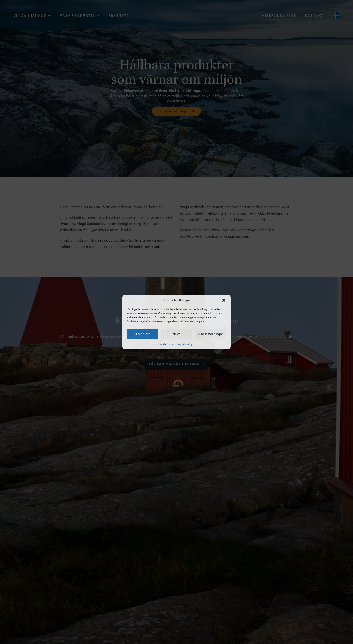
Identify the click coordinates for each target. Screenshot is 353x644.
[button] (224, 300)
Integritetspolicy (184, 344)
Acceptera (143, 334)
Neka (176, 334)
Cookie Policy (166, 344)
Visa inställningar (210, 334)
